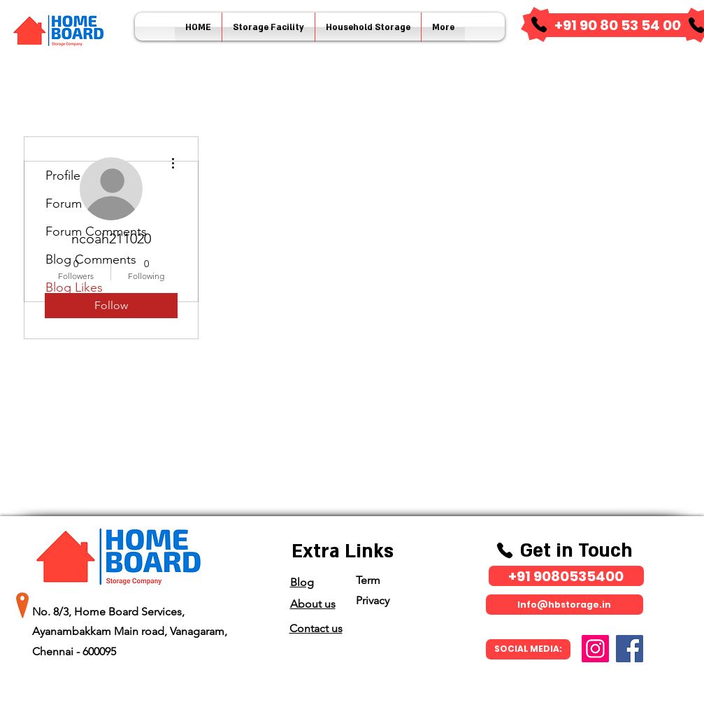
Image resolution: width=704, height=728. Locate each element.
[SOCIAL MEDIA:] (528, 649)
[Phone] (539, 24)
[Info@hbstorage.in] (565, 605)
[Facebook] (630, 649)
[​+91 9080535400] (566, 576)
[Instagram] (595, 649)
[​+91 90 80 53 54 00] (618, 25)
